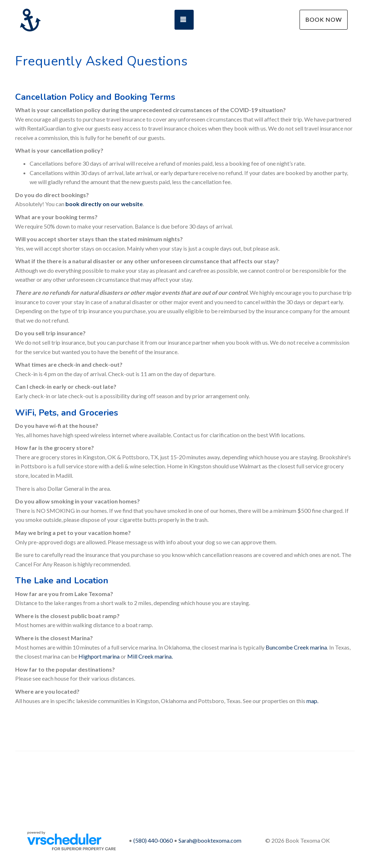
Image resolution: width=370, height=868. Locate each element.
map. (312, 701)
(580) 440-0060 (153, 840)
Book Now (324, 19)
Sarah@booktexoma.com (210, 840)
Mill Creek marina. (150, 656)
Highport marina (99, 656)
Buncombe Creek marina (296, 647)
